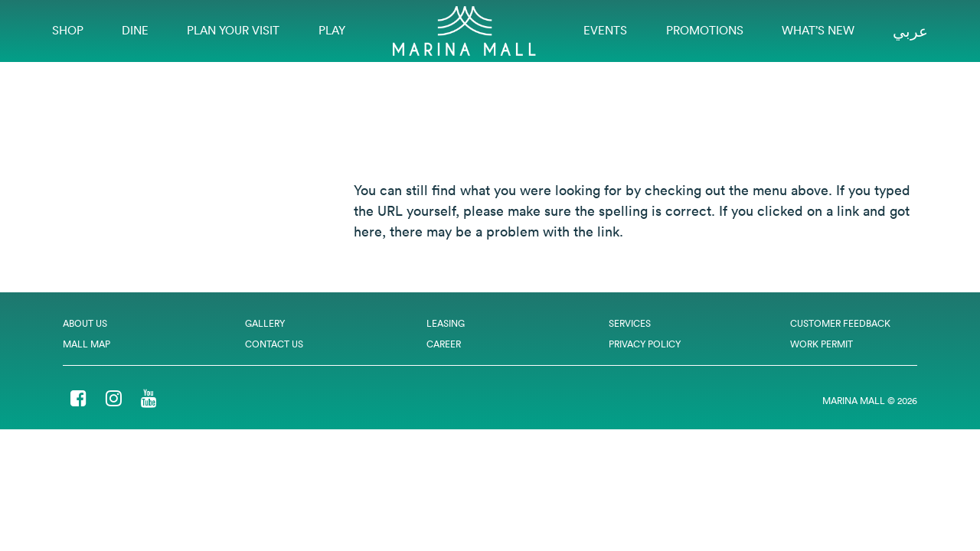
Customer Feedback (840, 323)
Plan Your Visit (233, 30)
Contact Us (274, 344)
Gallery (265, 323)
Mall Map (87, 344)
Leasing (446, 323)
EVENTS (605, 30)
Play (332, 30)
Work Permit (822, 344)
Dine (135, 30)
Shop (68, 30)
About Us (85, 323)
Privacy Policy (645, 344)
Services (630, 323)
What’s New (818, 30)
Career (444, 344)
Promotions (705, 30)
